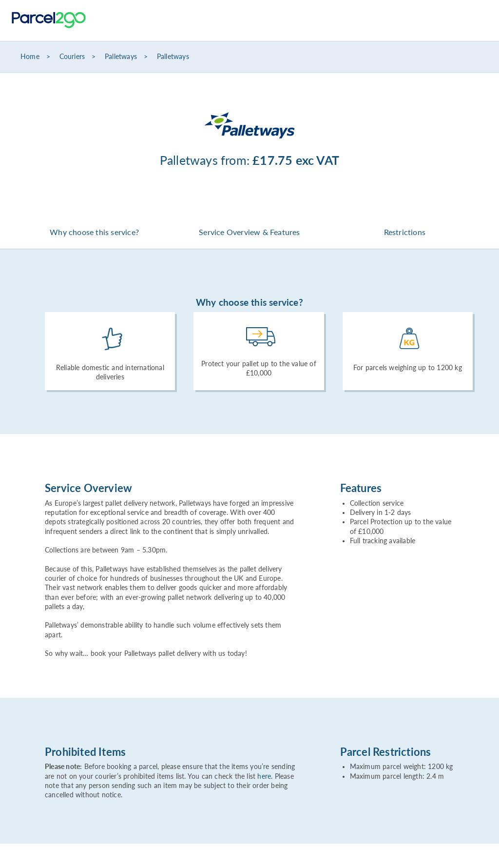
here (264, 776)
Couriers (72, 57)
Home (30, 57)
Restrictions (405, 232)
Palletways (121, 57)
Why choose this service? (94, 232)
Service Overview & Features (249, 232)
